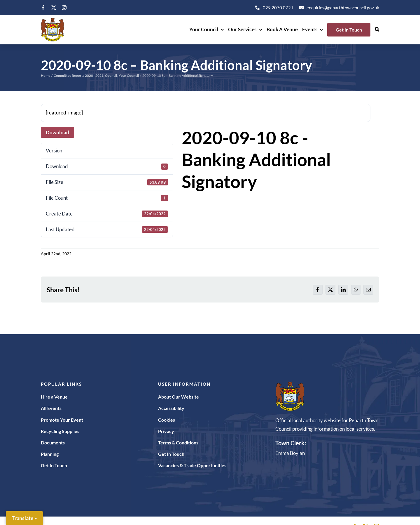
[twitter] (54, 8)
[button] (377, 30)
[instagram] (64, 8)
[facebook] (43, 8)
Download (57, 132)
